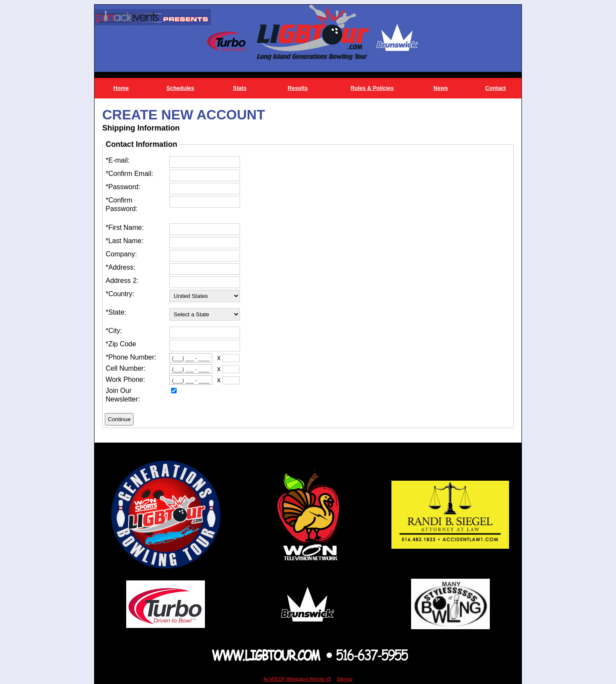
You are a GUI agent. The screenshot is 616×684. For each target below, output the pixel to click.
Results (298, 88)
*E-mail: (118, 160)
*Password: (123, 187)
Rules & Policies (372, 88)
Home (121, 88)
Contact (495, 88)
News (441, 88)
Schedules (180, 88)
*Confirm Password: (122, 204)
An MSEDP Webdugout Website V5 (297, 679)
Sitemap (345, 679)
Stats (240, 88)
